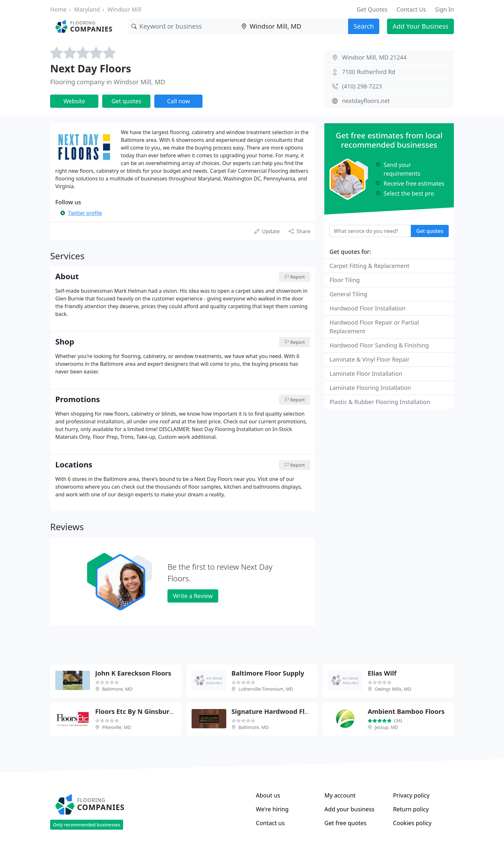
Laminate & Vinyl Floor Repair (369, 359)
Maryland (87, 9)
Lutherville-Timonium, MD (266, 689)
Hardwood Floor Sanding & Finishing (379, 345)
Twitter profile (85, 213)
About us (268, 795)
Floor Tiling (345, 280)
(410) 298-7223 (362, 86)
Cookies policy (412, 823)
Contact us (270, 823)
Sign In (444, 9)
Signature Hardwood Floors (275, 711)
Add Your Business (420, 26)
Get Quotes (372, 9)
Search (364, 26)
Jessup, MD (387, 727)
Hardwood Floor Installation (367, 308)
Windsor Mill (124, 9)
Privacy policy (411, 795)
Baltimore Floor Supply (268, 673)
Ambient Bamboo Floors (406, 711)
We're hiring (272, 809)
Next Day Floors (91, 68)
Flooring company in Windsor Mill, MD (108, 82)
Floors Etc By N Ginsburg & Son (144, 711)
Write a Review (193, 596)
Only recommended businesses (87, 825)
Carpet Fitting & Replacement (369, 266)
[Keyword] (183, 26)
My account (340, 795)
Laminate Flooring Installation (370, 388)
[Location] (293, 26)
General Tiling (348, 294)
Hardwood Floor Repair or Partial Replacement (374, 327)
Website (74, 101)
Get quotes (126, 101)
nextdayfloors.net (366, 101)
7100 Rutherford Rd (369, 72)
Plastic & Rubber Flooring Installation (380, 402)
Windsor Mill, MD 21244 (374, 57)
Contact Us (411, 9)
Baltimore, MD (117, 689)
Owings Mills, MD (393, 689)
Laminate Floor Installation (366, 373)
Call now (179, 101)
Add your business (349, 809)
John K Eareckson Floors (133, 673)
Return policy (411, 809)
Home (58, 9)
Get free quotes (345, 823)
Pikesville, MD (117, 727)
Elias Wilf (382, 673)
